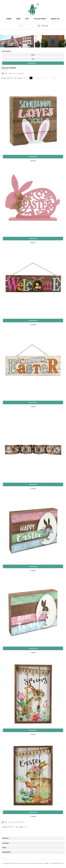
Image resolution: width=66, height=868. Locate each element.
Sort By (4, 78)
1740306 (33, 653)
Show (20, 78)
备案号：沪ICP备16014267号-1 (54, 863)
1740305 (33, 571)
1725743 (33, 489)
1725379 (33, 407)
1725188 (33, 325)
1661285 (33, 161)
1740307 (33, 734)
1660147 (33, 243)
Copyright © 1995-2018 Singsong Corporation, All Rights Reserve (23, 863)
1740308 (33, 816)
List (6, 73)
